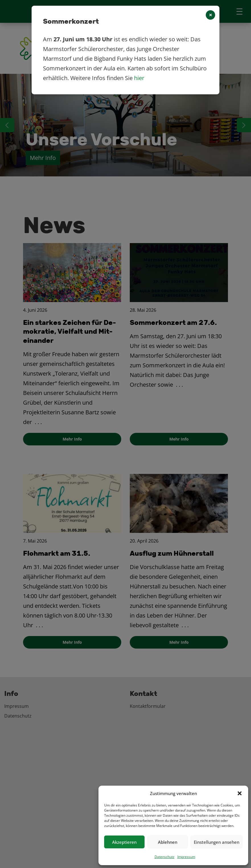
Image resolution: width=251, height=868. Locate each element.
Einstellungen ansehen (217, 842)
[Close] (210, 15)
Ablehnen (168, 842)
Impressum (186, 857)
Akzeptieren (124, 842)
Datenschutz (164, 857)
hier (139, 78)
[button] (240, 793)
